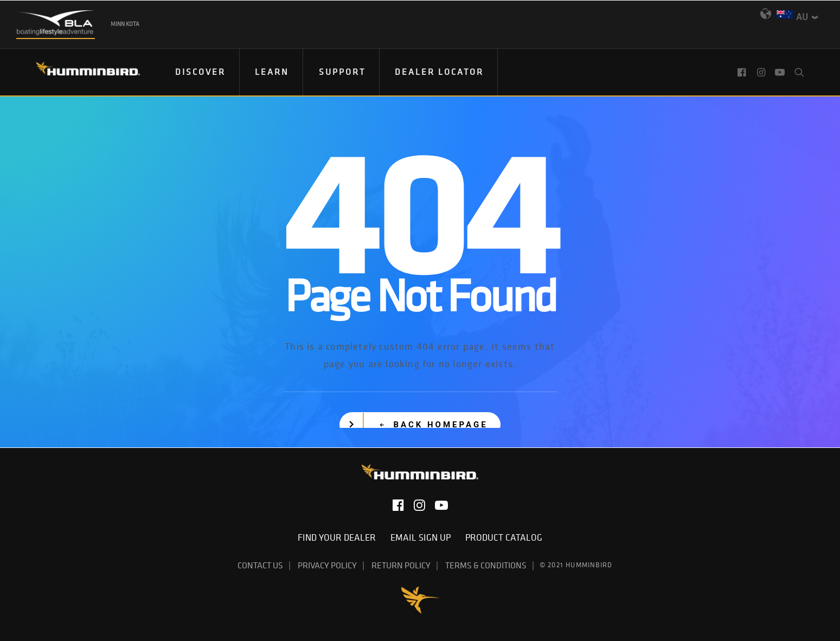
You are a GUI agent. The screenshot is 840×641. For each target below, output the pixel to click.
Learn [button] (272, 72)
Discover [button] (200, 72)
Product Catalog (504, 537)
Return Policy (401, 565)
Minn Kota (125, 24)
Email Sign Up (424, 537)
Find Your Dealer (340, 537)
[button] (743, 72)
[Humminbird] (78, 72)
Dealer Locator (439, 72)
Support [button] (342, 72)
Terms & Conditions (486, 565)
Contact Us (260, 565)
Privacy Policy (327, 565)
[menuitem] (201, 72)
